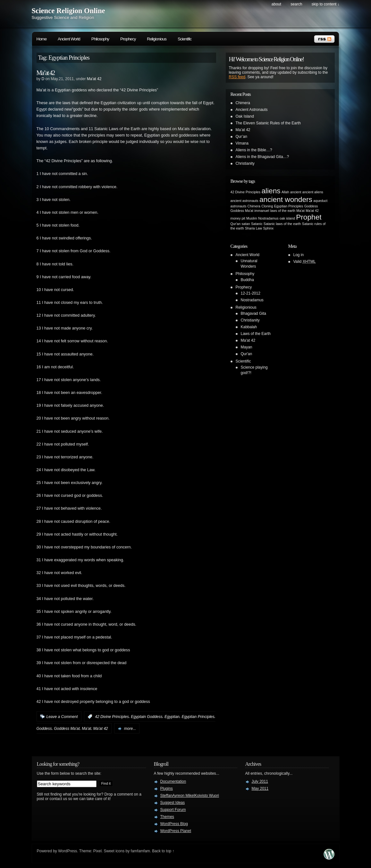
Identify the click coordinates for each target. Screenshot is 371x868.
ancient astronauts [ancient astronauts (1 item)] (245, 201)
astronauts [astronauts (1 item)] (239, 206)
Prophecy (128, 39)
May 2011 (260, 789)
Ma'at (86, 729)
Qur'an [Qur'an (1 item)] (236, 224)
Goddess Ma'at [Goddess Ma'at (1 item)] (242, 211)
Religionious (157, 39)
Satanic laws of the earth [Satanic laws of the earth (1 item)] (282, 224)
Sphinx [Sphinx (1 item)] (269, 228)
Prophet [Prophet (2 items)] (309, 217)
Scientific (185, 39)
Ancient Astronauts (252, 110)
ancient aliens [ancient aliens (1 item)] (313, 192)
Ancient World (69, 39)
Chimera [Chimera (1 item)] (254, 206)
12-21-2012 (251, 293)
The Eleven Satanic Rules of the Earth (268, 123)
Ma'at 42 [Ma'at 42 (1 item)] (312, 211)
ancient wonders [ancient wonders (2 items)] (286, 199)
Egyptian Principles (198, 717)
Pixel (97, 851)
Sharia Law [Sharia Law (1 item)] (253, 228)
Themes (167, 817)
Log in (299, 255)
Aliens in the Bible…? (254, 150)
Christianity (245, 163)
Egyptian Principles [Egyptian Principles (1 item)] (289, 206)
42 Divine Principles (112, 717)
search (296, 4)
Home (42, 39)
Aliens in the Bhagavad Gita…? (262, 157)
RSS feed (237, 77)
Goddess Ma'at (67, 729)
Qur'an (247, 354)
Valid (305, 262)
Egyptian (172, 717)
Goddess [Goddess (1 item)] (311, 206)
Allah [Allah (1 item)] (285, 192)
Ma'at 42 (94, 79)
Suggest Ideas (173, 803)
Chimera (243, 103)
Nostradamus (252, 300)
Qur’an (241, 137)
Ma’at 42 (46, 73)
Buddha (247, 280)
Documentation (173, 781)
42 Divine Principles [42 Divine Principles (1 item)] (246, 192)
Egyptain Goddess (147, 717)
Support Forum (173, 810)
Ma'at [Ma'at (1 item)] (300, 211)
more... (130, 729)
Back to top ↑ (163, 851)
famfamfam (140, 851)
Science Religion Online (68, 11)
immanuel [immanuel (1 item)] (262, 211)
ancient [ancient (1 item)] (296, 192)
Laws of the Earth (256, 334)
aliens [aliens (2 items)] (271, 191)
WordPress (67, 851)
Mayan (247, 347)
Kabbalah (249, 327)
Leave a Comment (62, 717)
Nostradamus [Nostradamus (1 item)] (268, 218)
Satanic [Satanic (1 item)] (257, 224)
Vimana (242, 143)
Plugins (167, 789)
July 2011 (260, 781)
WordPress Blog (174, 824)
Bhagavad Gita (253, 313)
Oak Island (245, 116)
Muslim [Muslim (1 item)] (252, 218)
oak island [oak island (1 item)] (287, 218)
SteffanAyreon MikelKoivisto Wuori (190, 796)
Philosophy (100, 39)
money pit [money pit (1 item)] (238, 218)
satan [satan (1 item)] (246, 224)
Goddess (44, 729)
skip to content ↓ (326, 4)
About (276, 4)
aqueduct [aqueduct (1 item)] (320, 201)
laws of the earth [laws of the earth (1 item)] (283, 211)
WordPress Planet (176, 831)
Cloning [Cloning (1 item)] (267, 206)
